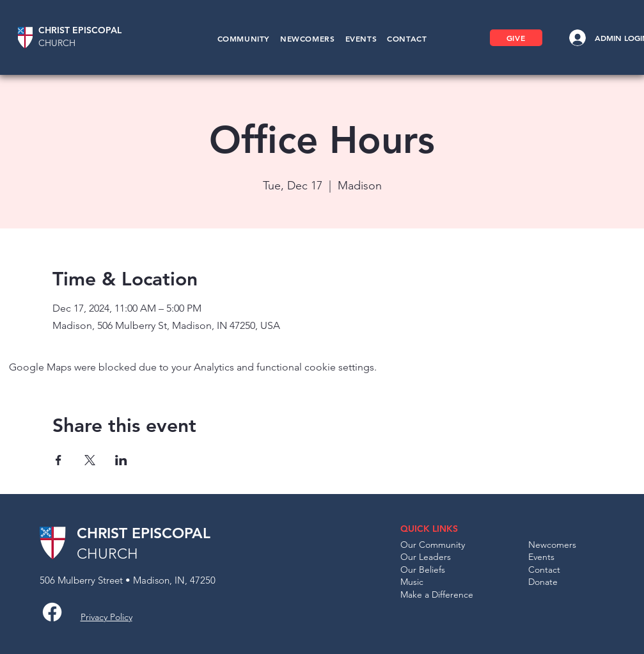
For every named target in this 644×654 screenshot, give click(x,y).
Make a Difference (437, 594)
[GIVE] (516, 38)
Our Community (433, 545)
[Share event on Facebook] (59, 460)
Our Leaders (426, 557)
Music (412, 582)
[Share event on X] (90, 460)
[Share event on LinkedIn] (121, 460)
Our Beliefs (423, 570)
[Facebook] (52, 612)
